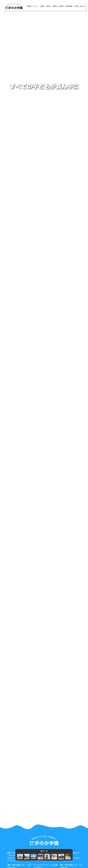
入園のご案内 (45, 6)
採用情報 (69, 6)
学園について (32, 6)
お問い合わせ (80, 6)
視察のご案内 (58, 6)
